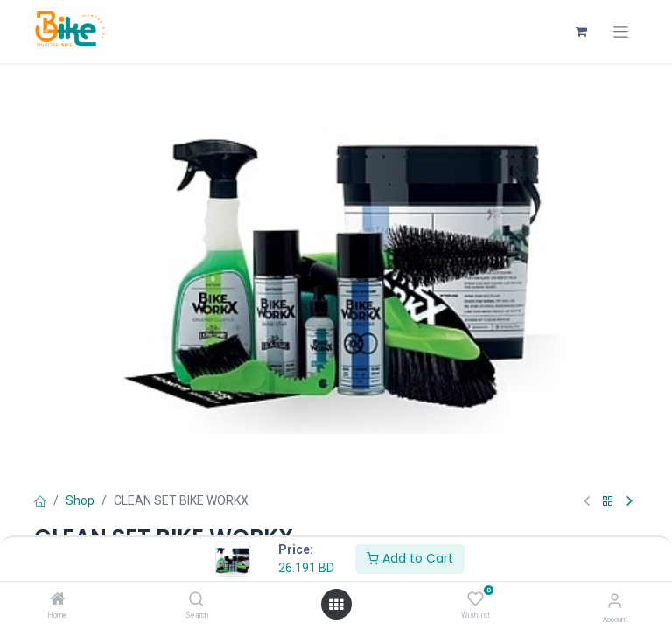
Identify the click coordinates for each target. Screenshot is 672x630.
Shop (80, 500)
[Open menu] (336, 605)
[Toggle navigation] (621, 32)
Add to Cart (410, 558)
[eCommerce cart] (581, 31)
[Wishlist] (476, 599)
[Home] (58, 600)
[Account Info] (615, 601)
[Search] (196, 600)
